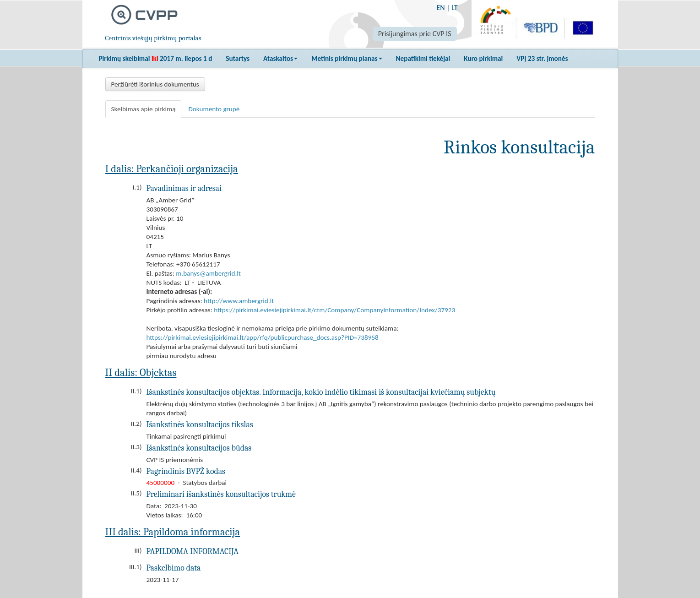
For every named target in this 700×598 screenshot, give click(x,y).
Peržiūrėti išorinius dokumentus (155, 84)
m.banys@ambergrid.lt (208, 273)
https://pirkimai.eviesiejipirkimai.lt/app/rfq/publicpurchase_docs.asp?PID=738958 (263, 337)
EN (440, 8)
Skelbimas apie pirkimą (144, 109)
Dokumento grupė (214, 109)
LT (454, 8)
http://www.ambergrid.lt (239, 301)
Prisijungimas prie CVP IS (415, 34)
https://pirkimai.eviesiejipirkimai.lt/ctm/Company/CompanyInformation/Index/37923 (334, 310)
